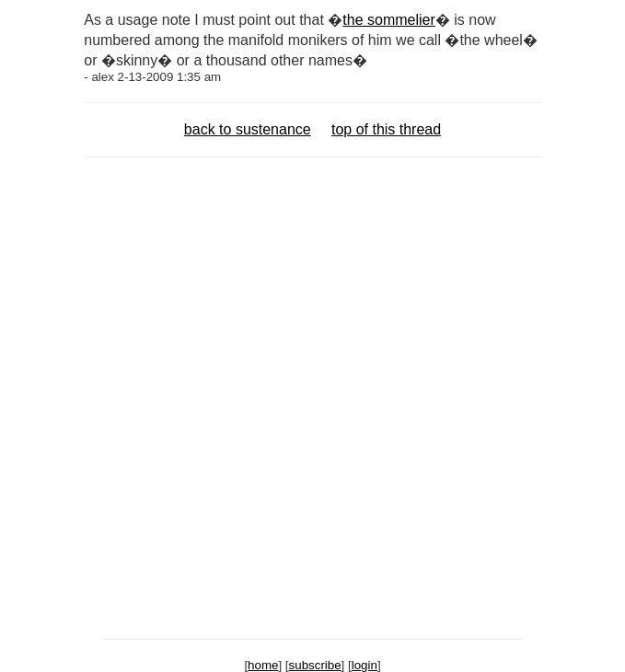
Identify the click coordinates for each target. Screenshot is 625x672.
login (365, 665)
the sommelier (388, 20)
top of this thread (386, 129)
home (263, 665)
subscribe (315, 665)
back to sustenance (248, 129)
